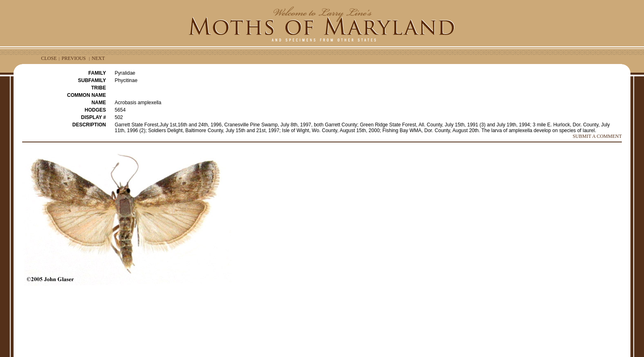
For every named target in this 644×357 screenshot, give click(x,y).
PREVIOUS (74, 58)
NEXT (98, 58)
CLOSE (49, 58)
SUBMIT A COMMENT (597, 136)
